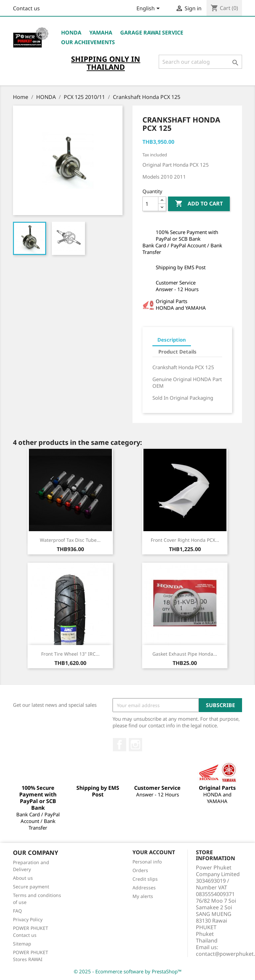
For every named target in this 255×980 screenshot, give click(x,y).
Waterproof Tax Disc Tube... (70, 540)
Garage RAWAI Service (152, 33)
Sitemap (22, 944)
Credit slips (145, 879)
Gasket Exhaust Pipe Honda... (185, 654)
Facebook (120, 745)
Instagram (135, 745)
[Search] (200, 62)
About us (23, 878)
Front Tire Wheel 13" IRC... (70, 654)
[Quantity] (150, 204)
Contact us (26, 8)
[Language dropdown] (149, 9)
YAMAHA (101, 33)
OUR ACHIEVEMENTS (88, 42)
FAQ (17, 911)
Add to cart (199, 204)
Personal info (147, 862)
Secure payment (31, 887)
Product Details (177, 352)
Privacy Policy (28, 919)
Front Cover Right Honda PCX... (185, 540)
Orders (140, 870)
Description (172, 340)
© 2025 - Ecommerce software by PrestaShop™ (128, 971)
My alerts (143, 896)
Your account (154, 852)
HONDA (71, 33)
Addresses (144, 888)
